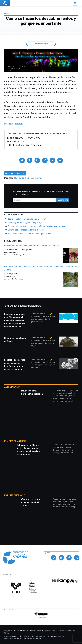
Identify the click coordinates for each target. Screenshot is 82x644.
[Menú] (75, 3)
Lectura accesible (41, 44)
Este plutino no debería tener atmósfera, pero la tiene (30, 234)
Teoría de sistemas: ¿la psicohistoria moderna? (27, 219)
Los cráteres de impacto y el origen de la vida (26, 230)
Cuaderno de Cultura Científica (23, 636)
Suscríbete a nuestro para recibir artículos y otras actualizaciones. (40, 193)
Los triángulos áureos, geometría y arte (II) (25, 223)
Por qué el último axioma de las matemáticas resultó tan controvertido (37, 226)
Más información (13, 124)
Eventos (39, 178)
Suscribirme (63, 200)
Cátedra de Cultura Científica (24, 630)
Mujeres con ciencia (15, 441)
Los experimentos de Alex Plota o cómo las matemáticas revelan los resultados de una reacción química (15, 320)
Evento (7, 13)
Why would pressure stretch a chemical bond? (31, 502)
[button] (22, 160)
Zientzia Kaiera (12, 387)
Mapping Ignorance (14, 495)
